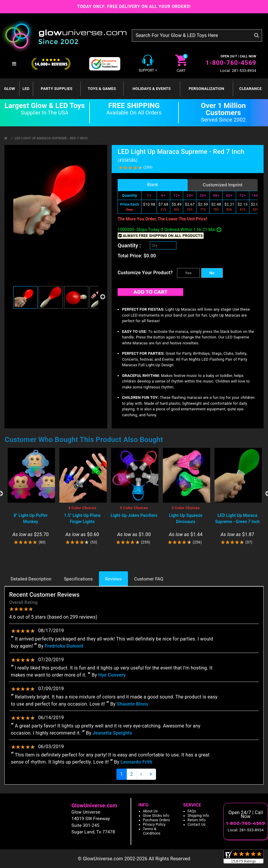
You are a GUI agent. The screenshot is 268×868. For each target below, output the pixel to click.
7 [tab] (143, 553)
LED (26, 89)
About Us (151, 811)
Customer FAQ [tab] (149, 579)
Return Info (197, 820)
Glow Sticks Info (156, 816)
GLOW (10, 89)
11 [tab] (178, 553)
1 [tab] (90, 553)
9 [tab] (161, 553)
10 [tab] (170, 553)
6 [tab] (134, 553)
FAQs (192, 811)
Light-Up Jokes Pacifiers (134, 515)
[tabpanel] (31, 497)
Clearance (250, 89)
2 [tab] (99, 553)
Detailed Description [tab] (31, 579)
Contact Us (197, 825)
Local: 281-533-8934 (238, 71)
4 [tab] (116, 553)
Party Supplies (57, 89)
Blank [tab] (152, 185)
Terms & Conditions (152, 831)
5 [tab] (125, 553)
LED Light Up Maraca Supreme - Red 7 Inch (51, 138)
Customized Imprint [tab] (223, 185)
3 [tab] (108, 553)
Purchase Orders (157, 820)
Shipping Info (198, 816)
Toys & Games (102, 89)
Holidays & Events (151, 89)
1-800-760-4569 (231, 63)
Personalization (206, 89)
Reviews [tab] (113, 579)
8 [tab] (152, 553)
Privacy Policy (154, 825)
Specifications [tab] (78, 579)
